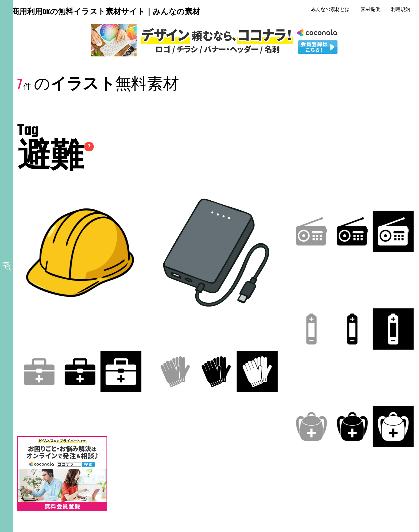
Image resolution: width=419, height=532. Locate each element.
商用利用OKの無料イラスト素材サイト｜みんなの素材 (45, 13)
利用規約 (403, 11)
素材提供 (372, 11)
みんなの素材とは (332, 11)
